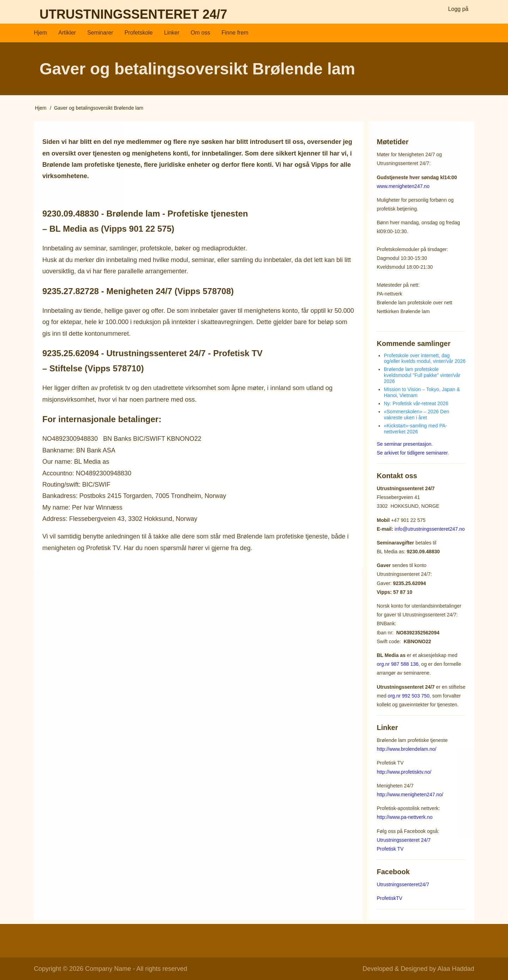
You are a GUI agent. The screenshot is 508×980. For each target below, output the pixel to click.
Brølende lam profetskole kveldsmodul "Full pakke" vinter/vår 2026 (422, 375)
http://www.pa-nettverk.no (405, 817)
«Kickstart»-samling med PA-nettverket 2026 (415, 428)
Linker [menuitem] (172, 33)
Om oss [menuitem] (201, 33)
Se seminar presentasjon (404, 444)
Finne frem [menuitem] (235, 33)
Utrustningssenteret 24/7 (133, 14)
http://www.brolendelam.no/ (407, 749)
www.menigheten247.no (403, 186)
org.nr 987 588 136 (398, 664)
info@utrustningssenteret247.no (430, 529)
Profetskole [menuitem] (139, 33)
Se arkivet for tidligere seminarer (412, 452)
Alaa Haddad (456, 969)
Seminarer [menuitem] (100, 33)
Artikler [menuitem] (67, 33)
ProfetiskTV (389, 898)
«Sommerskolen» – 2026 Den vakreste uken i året (416, 414)
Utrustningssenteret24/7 (403, 884)
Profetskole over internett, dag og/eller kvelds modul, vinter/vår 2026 (425, 358)
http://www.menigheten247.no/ (410, 794)
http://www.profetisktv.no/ (404, 772)
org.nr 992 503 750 (409, 695)
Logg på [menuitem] (458, 9)
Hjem (41, 108)
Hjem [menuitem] (40, 33)
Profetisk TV (390, 848)
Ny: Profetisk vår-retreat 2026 (416, 403)
